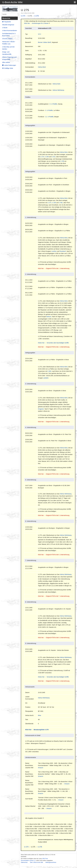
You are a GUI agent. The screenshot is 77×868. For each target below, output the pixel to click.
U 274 (23, 16)
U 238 (47, 157)
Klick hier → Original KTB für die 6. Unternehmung (54, 555)
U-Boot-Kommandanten (10, 31)
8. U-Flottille (53, 104)
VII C (40, 34)
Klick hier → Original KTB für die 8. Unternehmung (54, 638)
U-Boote (5, 28)
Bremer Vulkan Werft (44, 42)
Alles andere (6, 62)
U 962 (61, 203)
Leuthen (54, 251)
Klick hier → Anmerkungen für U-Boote (36, 23)
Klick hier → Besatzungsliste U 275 (37, 730)
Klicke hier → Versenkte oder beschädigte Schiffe (53, 343)
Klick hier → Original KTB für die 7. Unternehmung (54, 596)
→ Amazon (66, 784)
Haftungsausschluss (51, 862)
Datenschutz (24, 862)
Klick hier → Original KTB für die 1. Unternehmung (54, 268)
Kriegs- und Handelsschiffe (7, 53)
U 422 (53, 157)
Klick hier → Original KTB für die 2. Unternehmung (54, 347)
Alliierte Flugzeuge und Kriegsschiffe (9, 58)
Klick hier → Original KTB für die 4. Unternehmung (54, 474)
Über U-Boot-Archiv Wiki (36, 862)
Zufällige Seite (9, 68)
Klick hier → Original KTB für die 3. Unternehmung (54, 422)
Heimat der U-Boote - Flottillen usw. (9, 43)
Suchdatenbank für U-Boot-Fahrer (9, 35)
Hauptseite (7, 22)
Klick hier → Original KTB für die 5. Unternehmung (54, 515)
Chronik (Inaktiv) (7, 39)
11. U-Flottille (49, 117)
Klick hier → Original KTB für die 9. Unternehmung (54, 681)
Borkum (49, 317)
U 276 (37, 16)
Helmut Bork (42, 67)
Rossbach (63, 251)
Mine (40, 715)
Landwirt (46, 378)
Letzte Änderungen (10, 65)
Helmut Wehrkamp (58, 90)
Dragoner (41, 409)
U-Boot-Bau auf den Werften (8, 48)
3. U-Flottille (49, 110)
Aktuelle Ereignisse (8, 25)
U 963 (49, 371)
